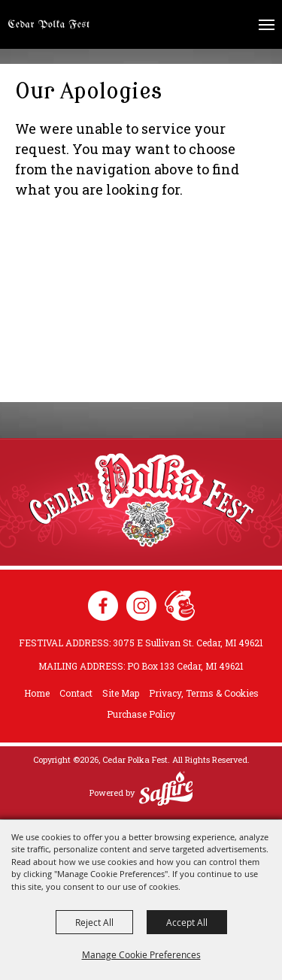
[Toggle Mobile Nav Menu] (267, 25)
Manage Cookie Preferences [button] (141, 954)
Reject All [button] (94, 922)
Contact (76, 693)
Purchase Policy (141, 714)
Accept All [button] (187, 922)
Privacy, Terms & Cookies (204, 693)
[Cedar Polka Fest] (49, 24)
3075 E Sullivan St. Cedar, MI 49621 (188, 643)
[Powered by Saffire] (166, 790)
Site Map (121, 693)
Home (37, 693)
